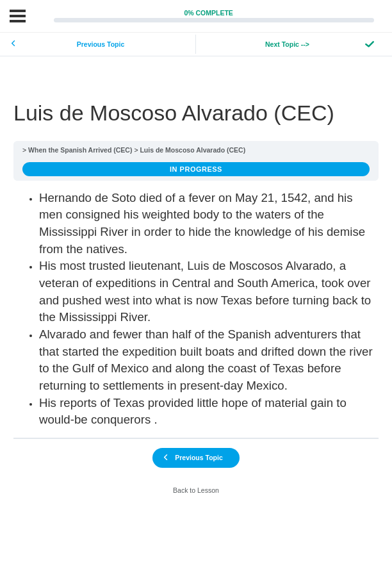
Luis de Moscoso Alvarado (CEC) (192, 150)
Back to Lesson (196, 490)
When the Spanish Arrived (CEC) (80, 150)
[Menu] (18, 16)
